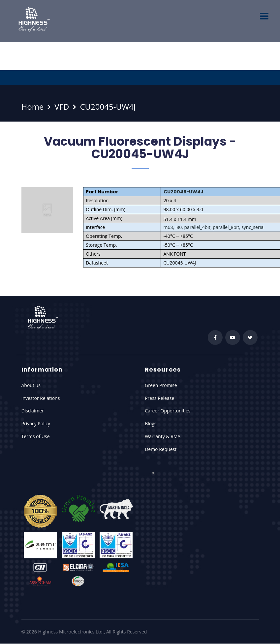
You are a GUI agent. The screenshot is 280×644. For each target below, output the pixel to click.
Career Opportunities (168, 411)
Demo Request (161, 449)
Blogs (151, 423)
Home (33, 107)
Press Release (159, 398)
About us (31, 385)
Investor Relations (41, 398)
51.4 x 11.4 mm (180, 219)
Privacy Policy (36, 423)
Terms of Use (36, 436)
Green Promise (161, 385)
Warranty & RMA (163, 436)
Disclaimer (33, 411)
